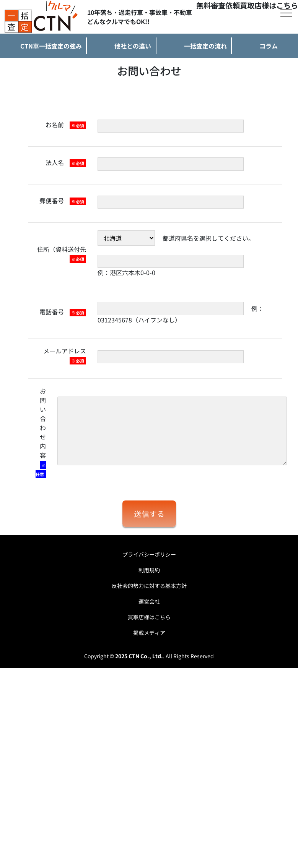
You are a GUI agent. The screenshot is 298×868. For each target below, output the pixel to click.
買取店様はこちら (269, 5)
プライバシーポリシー (149, 554)
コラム (269, 46)
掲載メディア (149, 633)
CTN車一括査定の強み (51, 46)
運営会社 (149, 601)
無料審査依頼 (218, 5)
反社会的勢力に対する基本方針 (149, 586)
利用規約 (149, 570)
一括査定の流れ (205, 46)
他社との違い (133, 46)
